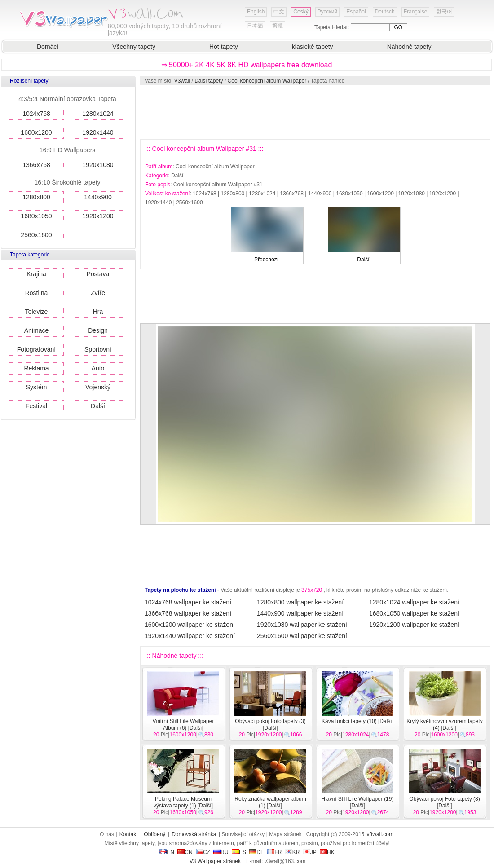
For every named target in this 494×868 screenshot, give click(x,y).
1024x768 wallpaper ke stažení (188, 602)
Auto (98, 368)
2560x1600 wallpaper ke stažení (302, 636)
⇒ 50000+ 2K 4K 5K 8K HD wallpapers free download (247, 65)
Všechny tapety (134, 47)
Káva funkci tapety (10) (349, 721)
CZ (203, 852)
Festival (36, 406)
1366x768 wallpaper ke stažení (188, 613)
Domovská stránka (194, 834)
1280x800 (36, 197)
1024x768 (36, 114)
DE (257, 852)
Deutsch (385, 12)
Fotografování (36, 349)
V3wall (182, 81)
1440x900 (98, 197)
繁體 (278, 26)
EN (167, 852)
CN (185, 852)
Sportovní (98, 349)
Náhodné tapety (409, 47)
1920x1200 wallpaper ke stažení (414, 625)
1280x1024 (98, 114)
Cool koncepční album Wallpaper (267, 81)
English (256, 12)
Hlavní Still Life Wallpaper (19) (358, 799)
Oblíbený (154, 834)
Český (301, 12)
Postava (98, 274)
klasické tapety (313, 47)
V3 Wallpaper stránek (215, 861)
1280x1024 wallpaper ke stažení (414, 602)
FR (274, 852)
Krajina (36, 274)
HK (327, 852)
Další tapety (209, 81)
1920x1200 (98, 216)
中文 (279, 12)
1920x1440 (98, 132)
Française (416, 12)
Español (356, 12)
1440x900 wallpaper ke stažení (300, 613)
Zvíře (98, 293)
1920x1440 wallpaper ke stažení (190, 636)
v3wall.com (380, 834)
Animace (36, 330)
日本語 (255, 26)
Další (98, 406)
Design (98, 330)
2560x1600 (36, 235)
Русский (328, 12)
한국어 (444, 12)
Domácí (48, 47)
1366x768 (36, 165)
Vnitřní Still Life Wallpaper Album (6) (183, 725)
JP (310, 852)
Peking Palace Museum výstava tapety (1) (183, 802)
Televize (37, 312)
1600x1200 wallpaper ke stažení (190, 625)
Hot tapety (224, 47)
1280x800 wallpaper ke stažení (300, 602)
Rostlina (37, 293)
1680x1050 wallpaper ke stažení (414, 613)
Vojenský (98, 387)
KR (293, 852)
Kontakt (129, 834)
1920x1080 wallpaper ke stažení (302, 625)
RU (221, 852)
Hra (98, 312)
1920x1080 (98, 165)
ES (239, 852)
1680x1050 (36, 216)
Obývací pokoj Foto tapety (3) (270, 721)
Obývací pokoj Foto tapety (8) (444, 799)
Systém (37, 387)
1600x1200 (36, 132)
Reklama (36, 368)
